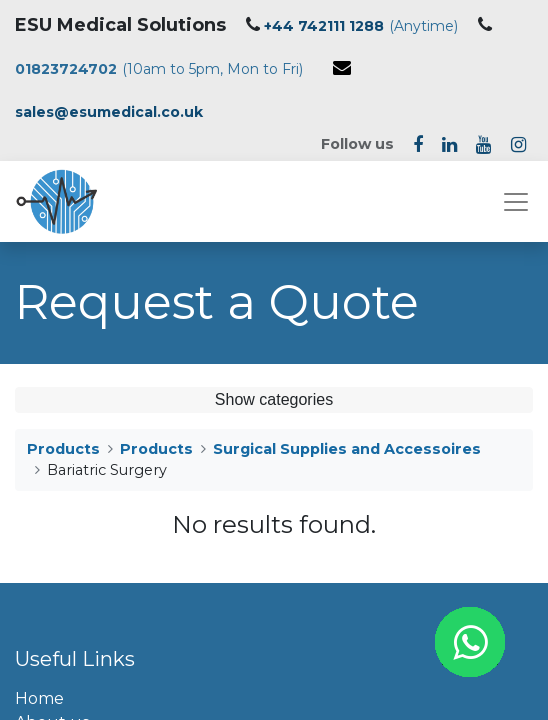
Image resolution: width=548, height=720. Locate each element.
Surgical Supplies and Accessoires (347, 449)
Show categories (274, 399)
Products (63, 449)
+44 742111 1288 (324, 26)
